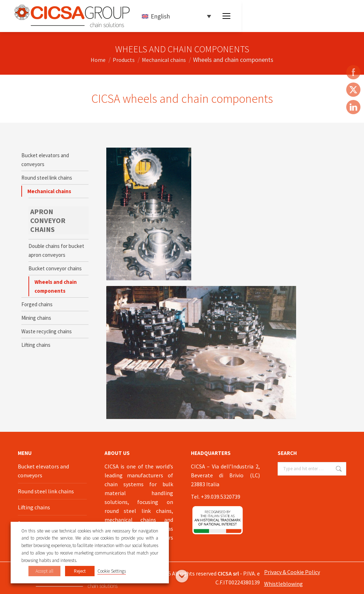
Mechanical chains (49, 191)
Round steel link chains (47, 178)
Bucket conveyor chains (55, 268)
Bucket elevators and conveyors (45, 160)
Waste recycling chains (47, 331)
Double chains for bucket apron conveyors (56, 250)
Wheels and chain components (56, 286)
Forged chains (37, 304)
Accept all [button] (44, 571)
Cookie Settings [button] (112, 571)
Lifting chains (36, 345)
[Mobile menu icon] (226, 16)
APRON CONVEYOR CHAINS (48, 220)
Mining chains (36, 318)
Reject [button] (80, 571)
